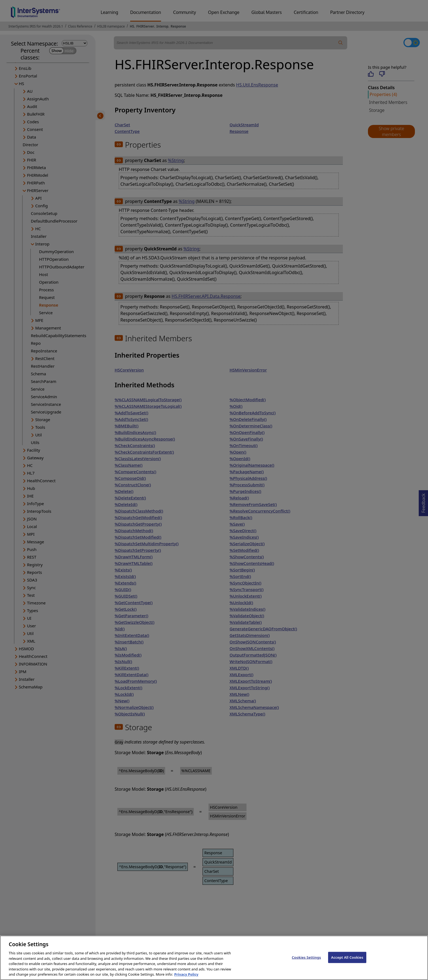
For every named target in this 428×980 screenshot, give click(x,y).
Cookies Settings (306, 962)
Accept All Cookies (347, 962)
